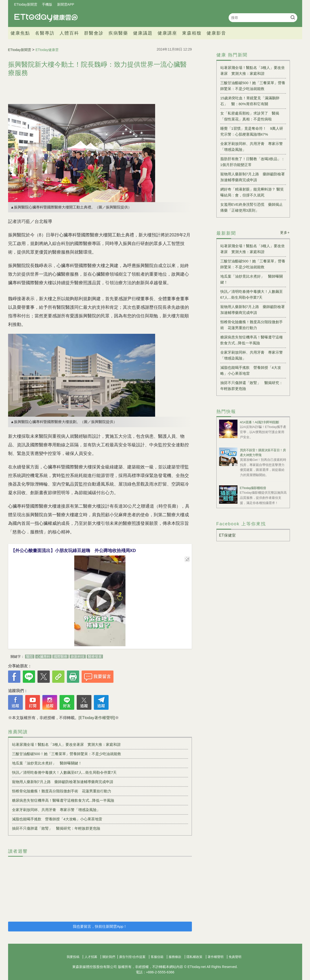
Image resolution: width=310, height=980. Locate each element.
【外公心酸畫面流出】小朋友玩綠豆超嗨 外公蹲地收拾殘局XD (73, 551)
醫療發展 (95, 657)
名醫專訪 (45, 33)
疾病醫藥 (118, 33)
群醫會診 (94, 33)
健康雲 (46, 18)
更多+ (285, 232)
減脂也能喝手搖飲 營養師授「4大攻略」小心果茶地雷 (57, 819)
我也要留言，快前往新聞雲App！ (100, 926)
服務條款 (175, 957)
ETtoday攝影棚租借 (253, 488)
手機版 (47, 4)
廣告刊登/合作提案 (132, 957)
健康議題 (143, 33)
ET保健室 (227, 535)
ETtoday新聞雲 (26, 4)
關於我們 (109, 957)
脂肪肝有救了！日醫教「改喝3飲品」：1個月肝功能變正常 (253, 162)
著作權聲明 (216, 957)
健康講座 (167, 33)
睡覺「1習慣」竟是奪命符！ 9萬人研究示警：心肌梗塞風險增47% (252, 131)
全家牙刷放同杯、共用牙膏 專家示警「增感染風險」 (56, 810)
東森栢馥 (192, 33)
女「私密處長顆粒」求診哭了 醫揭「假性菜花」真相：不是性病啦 (250, 116)
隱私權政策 (194, 957)
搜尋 (293, 17)
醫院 (30, 657)
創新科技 (78, 657)
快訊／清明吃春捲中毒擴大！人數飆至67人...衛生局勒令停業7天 (64, 772)
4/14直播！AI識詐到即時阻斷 (260, 422)
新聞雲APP (66, 4)
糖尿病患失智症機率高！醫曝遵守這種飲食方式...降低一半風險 (63, 800)
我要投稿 (73, 957)
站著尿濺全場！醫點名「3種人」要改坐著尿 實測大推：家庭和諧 (66, 744)
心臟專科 (43, 657)
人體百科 (69, 33)
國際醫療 (61, 657)
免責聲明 (235, 957)
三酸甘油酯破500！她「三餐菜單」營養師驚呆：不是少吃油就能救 (67, 754)
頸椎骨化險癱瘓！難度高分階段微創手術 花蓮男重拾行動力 (62, 791)
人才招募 (91, 957)
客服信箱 (157, 957)
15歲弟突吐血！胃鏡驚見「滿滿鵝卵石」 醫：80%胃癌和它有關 (250, 101)
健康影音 (216, 33)
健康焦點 (20, 33)
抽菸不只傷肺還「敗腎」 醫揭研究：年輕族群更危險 (56, 828)
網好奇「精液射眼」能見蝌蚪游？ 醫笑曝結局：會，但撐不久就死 (252, 192)
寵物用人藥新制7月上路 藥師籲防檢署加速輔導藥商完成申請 (63, 782)
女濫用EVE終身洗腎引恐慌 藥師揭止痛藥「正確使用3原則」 (252, 207)
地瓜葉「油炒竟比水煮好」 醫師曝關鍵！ (47, 763)
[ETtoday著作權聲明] (97, 718)
